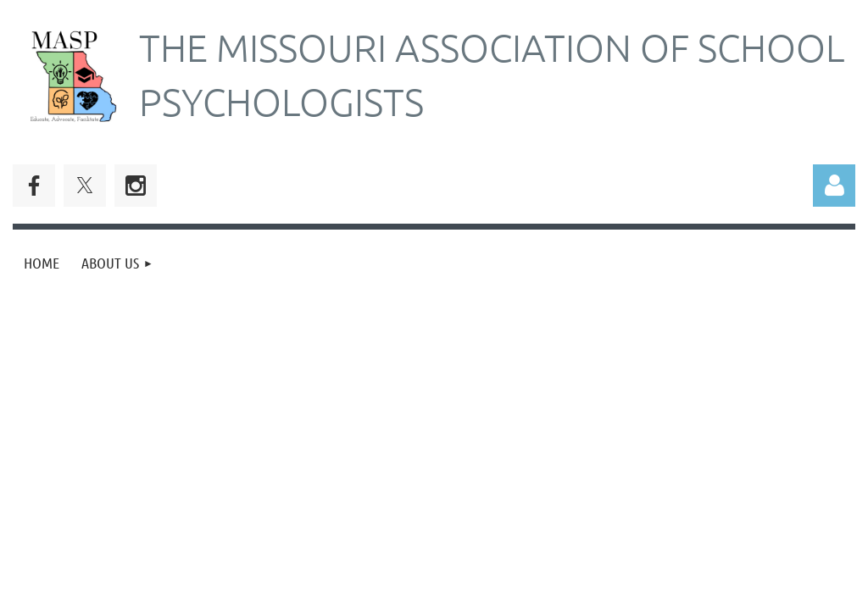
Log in (834, 186)
